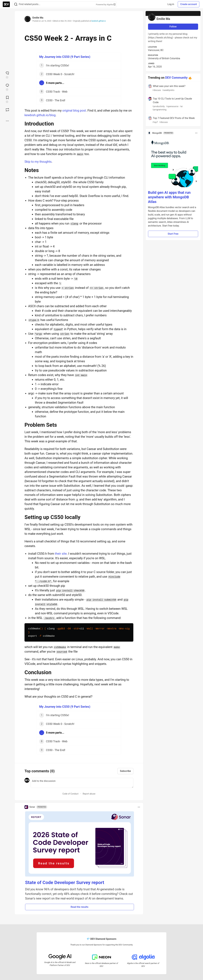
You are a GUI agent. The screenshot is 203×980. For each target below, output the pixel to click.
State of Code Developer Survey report (65, 882)
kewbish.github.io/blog (40, 115)
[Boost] (7, 110)
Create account (189, 4)
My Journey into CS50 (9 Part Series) (65, 57)
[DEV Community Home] (6, 4)
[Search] (16, 4)
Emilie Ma (38, 18)
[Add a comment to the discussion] (82, 783)
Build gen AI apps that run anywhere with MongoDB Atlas (169, 197)
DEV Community (176, 78)
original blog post (74, 111)
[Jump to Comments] (7, 87)
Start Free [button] (173, 234)
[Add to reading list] (7, 99)
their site (61, 554)
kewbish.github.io (99, 21)
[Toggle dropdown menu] (139, 807)
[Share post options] (7, 121)
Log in (171, 4)
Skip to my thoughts (38, 162)
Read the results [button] (79, 907)
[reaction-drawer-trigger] (7, 75)
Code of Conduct (70, 794)
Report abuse (89, 794)
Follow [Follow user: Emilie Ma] (173, 27)
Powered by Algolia (106, 5)
